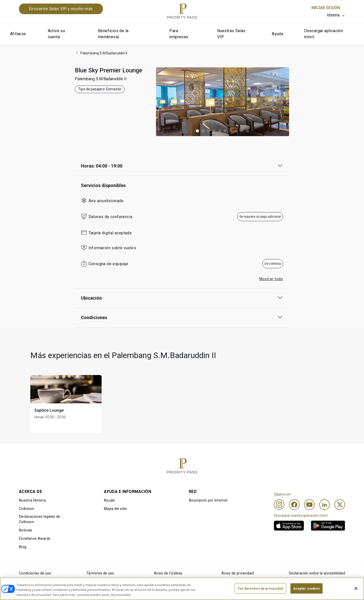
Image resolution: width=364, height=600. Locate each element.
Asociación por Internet (208, 500)
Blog (23, 547)
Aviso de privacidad (238, 573)
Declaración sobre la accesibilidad (317, 573)
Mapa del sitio (115, 509)
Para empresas (179, 34)
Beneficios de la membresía (113, 34)
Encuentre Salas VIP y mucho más (61, 9)
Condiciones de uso (35, 573)
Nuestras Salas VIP (231, 34)
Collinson (27, 509)
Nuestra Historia (32, 500)
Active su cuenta (56, 34)
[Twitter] (340, 505)
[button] (197, 131)
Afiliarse (18, 34)
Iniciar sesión (326, 8)
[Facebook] (294, 505)
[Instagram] (279, 505)
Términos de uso (100, 573)
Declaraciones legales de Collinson (40, 519)
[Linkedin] (325, 505)
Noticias (26, 530)
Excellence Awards (35, 539)
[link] (289, 526)
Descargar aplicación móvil (324, 34)
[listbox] (336, 15)
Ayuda (277, 34)
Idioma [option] (333, 15)
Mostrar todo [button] (271, 279)
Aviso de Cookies (168, 573)
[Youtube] (309, 505)
